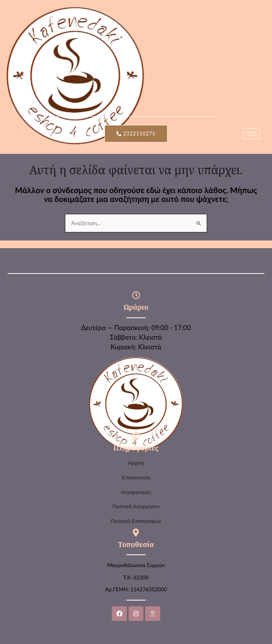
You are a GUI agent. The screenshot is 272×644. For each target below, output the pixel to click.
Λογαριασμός (136, 492)
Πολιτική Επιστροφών (136, 521)
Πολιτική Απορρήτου (136, 506)
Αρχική (136, 463)
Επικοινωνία (136, 478)
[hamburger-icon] (251, 134)
